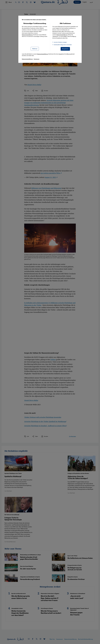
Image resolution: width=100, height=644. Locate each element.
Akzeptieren (65, 49)
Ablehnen (35, 49)
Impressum (36, 59)
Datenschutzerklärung (27, 35)
